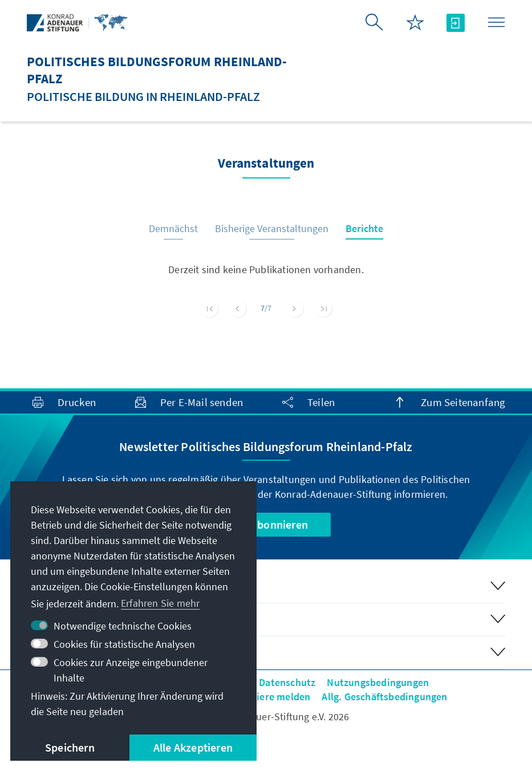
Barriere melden (273, 697)
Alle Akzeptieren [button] (193, 747)
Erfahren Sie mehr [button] (160, 603)
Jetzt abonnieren (266, 524)
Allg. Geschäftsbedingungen (384, 697)
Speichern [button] (70, 747)
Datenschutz (287, 682)
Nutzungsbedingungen (378, 682)
